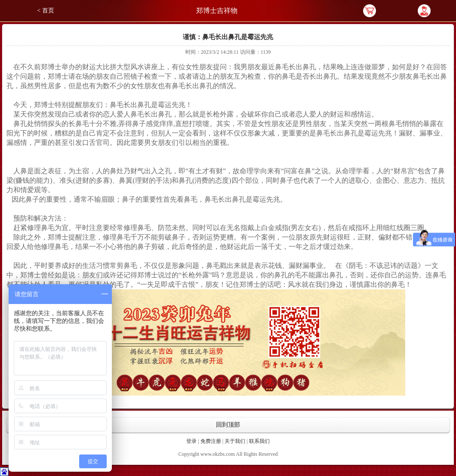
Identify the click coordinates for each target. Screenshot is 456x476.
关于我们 (235, 441)
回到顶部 (228, 425)
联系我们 (259, 441)
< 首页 (45, 11)
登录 (191, 441)
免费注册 (211, 441)
